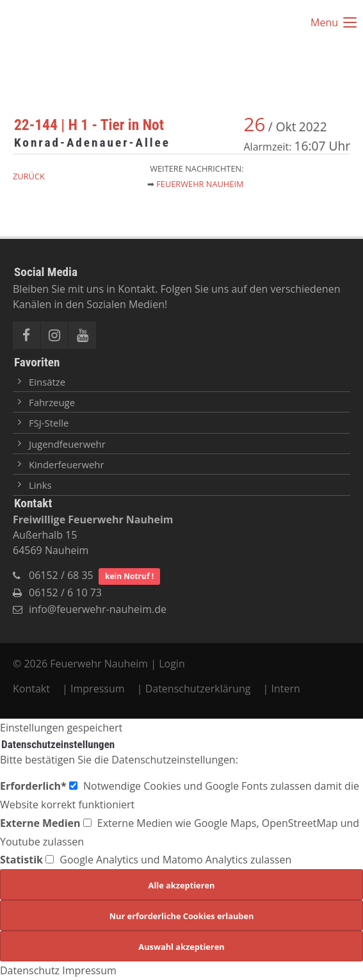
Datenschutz (30, 970)
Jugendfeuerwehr (67, 444)
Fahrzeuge (52, 402)
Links (40, 485)
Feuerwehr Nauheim (200, 184)
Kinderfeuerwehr (67, 464)
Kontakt (33, 689)
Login (172, 664)
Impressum (97, 689)
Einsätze (47, 382)
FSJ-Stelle (49, 423)
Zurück (29, 176)
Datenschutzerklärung (198, 689)
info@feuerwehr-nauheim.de (98, 609)
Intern (286, 689)
